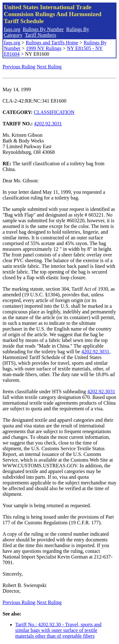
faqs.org (12, 29)
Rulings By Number (43, 29)
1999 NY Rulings (43, 48)
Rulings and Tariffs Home (52, 43)
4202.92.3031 (48, 124)
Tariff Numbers (40, 35)
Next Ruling (49, 67)
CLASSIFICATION (54, 112)
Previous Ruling (19, 67)
